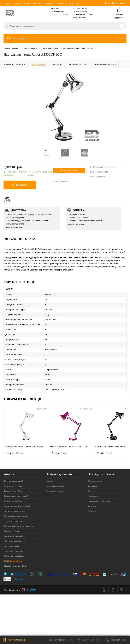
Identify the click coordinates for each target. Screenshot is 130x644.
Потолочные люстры (13, 486)
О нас (27, 3)
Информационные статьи (99, 501)
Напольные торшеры (14, 556)
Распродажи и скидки (55, 491)
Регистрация (118, 3)
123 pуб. (14, 453)
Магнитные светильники (14, 541)
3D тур (91, 491)
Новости (37, 3)
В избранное (97, 177)
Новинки (8, 3)
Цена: (13, 167)
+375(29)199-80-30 (80, 11)
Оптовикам (93, 486)
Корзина (116, 640)
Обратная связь (95, 481)
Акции (18, 3)
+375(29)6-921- (56, 11)
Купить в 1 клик (69, 170)
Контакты (92, 511)
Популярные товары (55, 486)
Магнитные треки (11, 546)
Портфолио (93, 496)
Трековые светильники (14, 551)
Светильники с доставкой (16, 496)
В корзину (20, 185)
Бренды (48, 3)
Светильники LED (11, 531)
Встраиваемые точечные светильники (20, 526)
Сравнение (61, 640)
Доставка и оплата (64, 3)
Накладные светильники (14, 511)
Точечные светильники (14, 521)
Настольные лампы (13, 561)
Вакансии (92, 506)
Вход (108, 3)
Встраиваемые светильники (16, 516)
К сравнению (61, 181)
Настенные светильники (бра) (17, 506)
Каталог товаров (65, 39)
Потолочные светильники (15, 501)
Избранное (89, 640)
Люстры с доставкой (13, 481)
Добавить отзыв (99, 172)
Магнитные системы (13, 536)
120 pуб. (59, 453)
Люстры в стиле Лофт (13, 491)
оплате (82, 224)
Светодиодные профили (15, 566)
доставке (19, 227)
